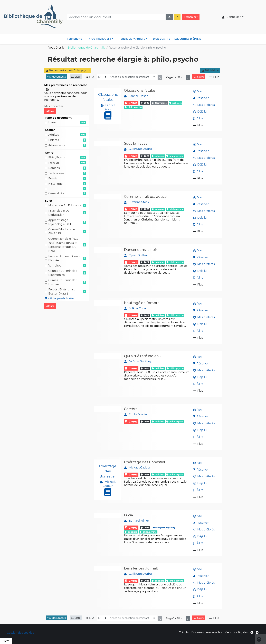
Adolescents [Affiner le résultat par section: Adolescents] (57, 145)
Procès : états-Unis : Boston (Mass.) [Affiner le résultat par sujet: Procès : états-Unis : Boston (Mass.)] (62, 292)
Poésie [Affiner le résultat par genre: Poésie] (53, 178)
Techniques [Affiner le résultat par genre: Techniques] (56, 173)
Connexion (232, 17)
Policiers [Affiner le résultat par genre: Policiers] (54, 163)
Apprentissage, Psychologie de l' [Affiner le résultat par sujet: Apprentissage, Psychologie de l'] (60, 222)
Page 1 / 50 (173, 77)
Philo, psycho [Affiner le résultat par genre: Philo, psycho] (57, 157)
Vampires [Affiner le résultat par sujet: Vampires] (55, 266)
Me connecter (54, 106)
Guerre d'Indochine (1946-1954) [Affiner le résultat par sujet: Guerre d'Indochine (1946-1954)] (62, 231)
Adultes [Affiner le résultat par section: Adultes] (54, 135)
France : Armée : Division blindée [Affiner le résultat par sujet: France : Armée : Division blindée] (65, 258)
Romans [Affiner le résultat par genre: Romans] (54, 168)
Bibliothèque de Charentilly (86, 48)
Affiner (50, 111)
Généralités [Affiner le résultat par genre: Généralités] (56, 193)
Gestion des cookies (20, 633)
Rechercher (191, 17)
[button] (100, 39)
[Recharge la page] (103, 77)
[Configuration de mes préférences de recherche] (48, 89)
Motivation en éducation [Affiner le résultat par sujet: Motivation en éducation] (65, 205)
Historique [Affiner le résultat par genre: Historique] (55, 184)
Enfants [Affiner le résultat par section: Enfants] (54, 140)
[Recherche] (116, 17)
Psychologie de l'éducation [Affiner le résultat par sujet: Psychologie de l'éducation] (59, 213)
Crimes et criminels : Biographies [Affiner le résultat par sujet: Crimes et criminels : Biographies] (62, 273)
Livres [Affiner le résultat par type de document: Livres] (52, 122)
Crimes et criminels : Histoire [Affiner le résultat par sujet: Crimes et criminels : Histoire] (62, 282)
